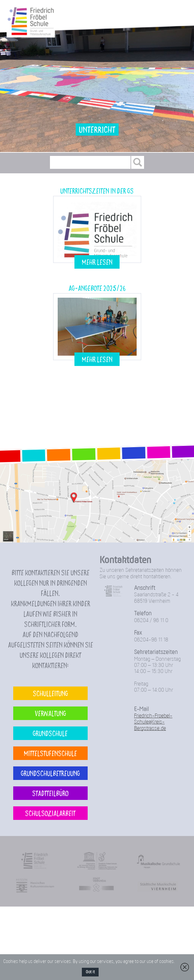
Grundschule (50, 733)
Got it (90, 972)
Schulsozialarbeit (50, 813)
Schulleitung (50, 693)
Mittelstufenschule (50, 753)
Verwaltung (50, 713)
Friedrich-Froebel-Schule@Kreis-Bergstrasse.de (153, 722)
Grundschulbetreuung (50, 773)
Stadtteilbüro (50, 793)
